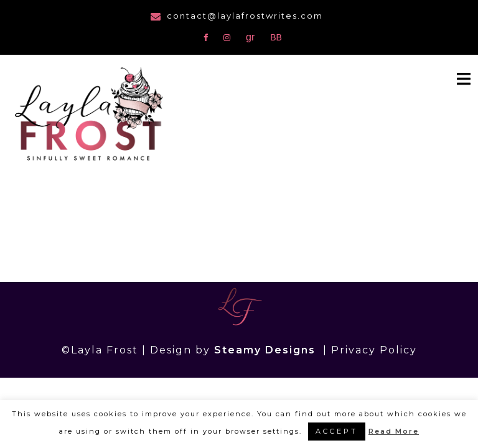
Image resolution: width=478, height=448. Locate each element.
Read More (394, 431)
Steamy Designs (267, 350)
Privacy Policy (374, 350)
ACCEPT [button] (337, 431)
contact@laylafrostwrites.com (245, 16)
